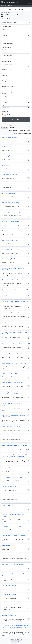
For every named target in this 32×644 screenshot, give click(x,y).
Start (3, 100)
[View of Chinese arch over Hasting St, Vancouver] (14, 445)
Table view (11, 128)
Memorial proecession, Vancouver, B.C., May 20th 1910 (16, 363)
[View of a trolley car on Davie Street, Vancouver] (14, 555)
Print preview (5, 125)
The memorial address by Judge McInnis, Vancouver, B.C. (16, 344)
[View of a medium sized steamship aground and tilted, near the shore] (16, 416)
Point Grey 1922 (6, 468)
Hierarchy (13, 125)
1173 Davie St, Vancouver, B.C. (9, 487)
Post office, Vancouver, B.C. (9, 505)
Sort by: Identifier (13, 130)
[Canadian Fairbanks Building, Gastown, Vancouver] (15, 280)
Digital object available (8, 70)
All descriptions (7, 94)
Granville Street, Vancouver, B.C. (10, 496)
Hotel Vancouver (6, 546)
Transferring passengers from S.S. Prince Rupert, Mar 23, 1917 (15, 404)
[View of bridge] (6, 156)
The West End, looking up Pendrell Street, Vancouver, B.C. (15, 302)
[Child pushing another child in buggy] (11, 212)
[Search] (16, 29)
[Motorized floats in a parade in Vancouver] (13, 323)
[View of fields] (5, 147)
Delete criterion (16, 39)
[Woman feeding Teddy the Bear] (10, 240)
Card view (4, 128)
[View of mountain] (7, 184)
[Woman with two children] (9, 193)
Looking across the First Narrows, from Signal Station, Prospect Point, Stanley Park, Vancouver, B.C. (15, 456)
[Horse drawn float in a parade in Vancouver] (13, 354)
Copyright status (6, 81)
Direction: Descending (25, 130)
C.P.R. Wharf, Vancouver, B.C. (9, 595)
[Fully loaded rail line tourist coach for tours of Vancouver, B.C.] (13, 515)
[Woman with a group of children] (10, 221)
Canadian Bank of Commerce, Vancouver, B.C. (13, 526)
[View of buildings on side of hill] (10, 175)
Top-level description (7, 55)
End (3, 105)
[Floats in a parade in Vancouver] (10, 373)
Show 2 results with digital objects (22, 133)
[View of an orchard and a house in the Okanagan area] (16, 313)
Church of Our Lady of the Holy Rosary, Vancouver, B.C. (16, 604)
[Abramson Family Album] (8, 259)
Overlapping (7, 114)
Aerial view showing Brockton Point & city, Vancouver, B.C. (15, 575)
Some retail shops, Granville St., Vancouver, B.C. (14, 477)
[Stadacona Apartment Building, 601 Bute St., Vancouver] (13, 269)
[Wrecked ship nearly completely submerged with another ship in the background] (14, 393)
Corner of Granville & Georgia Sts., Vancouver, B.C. (14, 536)
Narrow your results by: (16, 9)
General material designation (9, 86)
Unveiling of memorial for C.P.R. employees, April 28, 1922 (15, 291)
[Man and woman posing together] (11, 203)
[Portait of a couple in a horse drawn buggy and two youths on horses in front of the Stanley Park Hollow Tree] (15, 627)
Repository (5, 50)
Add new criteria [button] (7, 44)
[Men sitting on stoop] (7, 231)
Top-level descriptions (9, 92)
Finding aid (5, 75)
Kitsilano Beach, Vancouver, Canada (11, 427)
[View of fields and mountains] (9, 137)
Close (9, 13)
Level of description (7, 64)
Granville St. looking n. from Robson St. (12, 436)
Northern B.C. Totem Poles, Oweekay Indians (13, 564)
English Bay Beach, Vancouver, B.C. (11, 585)
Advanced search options (10, 23)
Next (19, 642)
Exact (5, 116)
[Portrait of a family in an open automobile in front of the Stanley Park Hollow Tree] (15, 615)
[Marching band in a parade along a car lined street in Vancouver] (15, 333)
